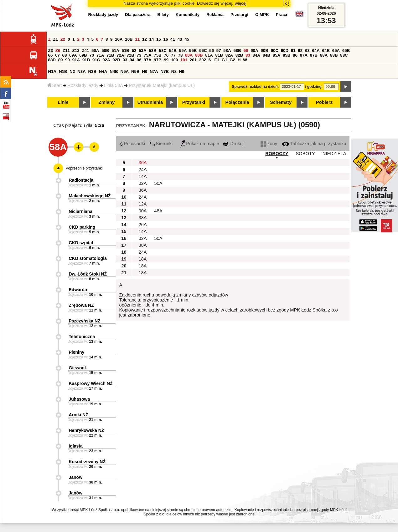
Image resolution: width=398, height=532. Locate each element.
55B (193, 51)
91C (96, 60)
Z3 (51, 51)
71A (100, 55)
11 (137, 39)
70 (92, 55)
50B (105, 51)
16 (166, 39)
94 (132, 60)
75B (158, 55)
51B (126, 51)
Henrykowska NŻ (87, 430)
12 (145, 39)
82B (239, 55)
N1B (63, 71)
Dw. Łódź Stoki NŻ (88, 274)
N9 (182, 71)
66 (51, 55)
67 (57, 55)
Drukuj (233, 144)
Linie (63, 102)
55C (203, 51)
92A (106, 60)
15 (159, 39)
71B (110, 55)
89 (61, 60)
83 (248, 55)
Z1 (55, 39)
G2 (232, 60)
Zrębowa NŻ (81, 305)
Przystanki (194, 102)
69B (83, 55)
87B (314, 55)
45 (187, 39)
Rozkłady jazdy (83, 85)
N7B (165, 71)
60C (275, 51)
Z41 (85, 51)
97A (147, 60)
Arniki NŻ (79, 415)
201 (193, 60)
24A (143, 170)
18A (143, 259)
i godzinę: (314, 87)
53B (152, 51)
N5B (135, 71)
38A (143, 218)
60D (285, 51)
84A (256, 55)
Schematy (281, 102)
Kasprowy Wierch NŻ (91, 383)
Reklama (215, 15)
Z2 (63, 39)
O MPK (262, 15)
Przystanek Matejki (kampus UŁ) (162, 85)
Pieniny (77, 352)
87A (304, 55)
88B (334, 55)
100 (174, 60)
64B (326, 51)
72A (120, 55)
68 (65, 55)
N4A (103, 71)
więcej (241, 3)
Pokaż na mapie (199, 144)
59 (246, 51)
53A (142, 51)
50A (95, 51)
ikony (269, 144)
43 (180, 39)
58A (227, 51)
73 (139, 55)
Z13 (76, 51)
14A (143, 176)
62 (300, 51)
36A (143, 163)
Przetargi (239, 15)
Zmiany (107, 102)
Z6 (58, 51)
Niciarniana (81, 211)
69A (73, 55)
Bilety (163, 15)
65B (346, 51)
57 (219, 51)
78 (180, 55)
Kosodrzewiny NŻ (87, 462)
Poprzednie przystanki (84, 168)
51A (115, 51)
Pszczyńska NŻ (85, 321)
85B (287, 55)
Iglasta (76, 446)
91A (76, 60)
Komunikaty (188, 15)
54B (173, 51)
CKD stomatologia (88, 258)
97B (158, 60)
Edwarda (78, 290)
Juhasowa (80, 399)
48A (158, 211)
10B (129, 39)
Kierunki (161, 144)
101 (184, 60)
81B (219, 55)
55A (183, 51)
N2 (72, 71)
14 (152, 39)
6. (210, 60)
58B (237, 51)
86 (295, 55)
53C (163, 51)
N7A (154, 71)
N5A (125, 71)
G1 (225, 60)
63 (307, 51)
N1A (52, 71)
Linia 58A (114, 85)
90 (67, 60)
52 (134, 51)
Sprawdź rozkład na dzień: (256, 87)
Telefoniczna (82, 337)
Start (55, 85)
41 (173, 39)
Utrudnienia (150, 102)
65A (336, 51)
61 (293, 51)
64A (316, 51)
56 (212, 51)
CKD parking (82, 227)
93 (125, 60)
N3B (92, 71)
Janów (76, 477)
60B (264, 51)
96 (139, 60)
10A (119, 39)
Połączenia (237, 102)
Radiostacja (81, 180)
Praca (282, 15)
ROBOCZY (277, 154)
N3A (82, 71)
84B (266, 55)
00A (143, 211)
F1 (217, 60)
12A (143, 204)
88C (344, 55)
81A (209, 55)
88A (324, 55)
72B (130, 55)
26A (143, 225)
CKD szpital (81, 243)
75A (147, 55)
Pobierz (324, 102)
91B (86, 60)
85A (277, 55)
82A (229, 55)
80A (189, 55)
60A (254, 51)
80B (199, 55)
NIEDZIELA (334, 154)
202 (203, 60)
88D (52, 60)
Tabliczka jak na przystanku (314, 144)
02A (143, 183)
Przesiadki (132, 144)
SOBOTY (305, 154)
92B (116, 60)
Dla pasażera (138, 15)
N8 (174, 71)
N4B (114, 71)
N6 (145, 71)
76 (166, 55)
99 (166, 60)
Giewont (78, 368)
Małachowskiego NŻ (90, 196)
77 (173, 55)
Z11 (66, 51)
